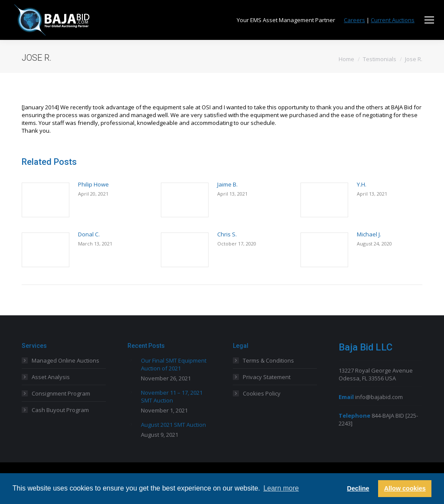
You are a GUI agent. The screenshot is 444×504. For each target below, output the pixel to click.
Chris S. (227, 234)
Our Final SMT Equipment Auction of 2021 (174, 364)
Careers (354, 20)
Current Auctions (393, 20)
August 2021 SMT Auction (173, 425)
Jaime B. (227, 184)
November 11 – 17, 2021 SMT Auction (172, 396)
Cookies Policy (262, 393)
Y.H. (362, 184)
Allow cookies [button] (405, 488)
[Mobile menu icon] (429, 20)
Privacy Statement (267, 377)
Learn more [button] (281, 488)
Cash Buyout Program (60, 410)
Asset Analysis (51, 377)
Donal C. (89, 234)
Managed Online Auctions (65, 360)
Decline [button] (358, 488)
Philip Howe (93, 184)
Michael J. (369, 234)
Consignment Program (61, 393)
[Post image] (46, 200)
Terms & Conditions (268, 360)
